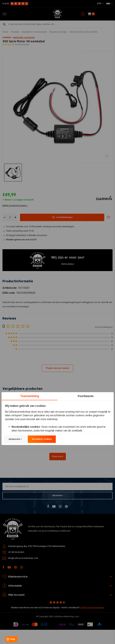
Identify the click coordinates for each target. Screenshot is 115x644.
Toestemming (30, 396)
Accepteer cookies (42, 439)
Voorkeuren (86, 396)
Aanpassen (15, 439)
